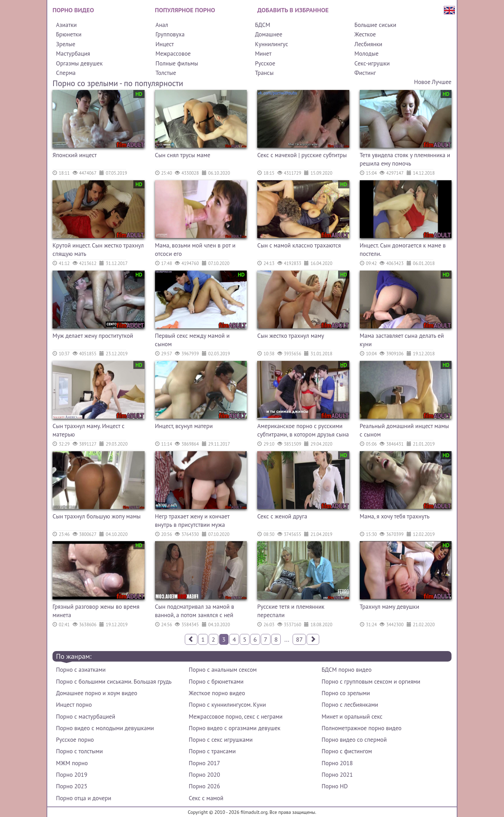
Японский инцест (75, 155)
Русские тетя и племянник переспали (291, 611)
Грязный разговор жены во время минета (96, 611)
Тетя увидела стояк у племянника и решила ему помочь (405, 159)
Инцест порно (74, 705)
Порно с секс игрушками (220, 740)
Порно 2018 (337, 763)
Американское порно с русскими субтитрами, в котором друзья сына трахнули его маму (303, 431)
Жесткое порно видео (217, 693)
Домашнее (268, 34)
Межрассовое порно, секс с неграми (236, 717)
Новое (422, 82)
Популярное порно (185, 10)
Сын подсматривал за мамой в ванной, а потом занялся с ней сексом (195, 612)
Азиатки (66, 25)
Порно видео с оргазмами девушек (234, 728)
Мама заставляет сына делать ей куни (402, 340)
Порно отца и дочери (84, 798)
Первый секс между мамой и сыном (192, 340)
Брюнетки (69, 34)
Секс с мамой (206, 798)
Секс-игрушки (372, 63)
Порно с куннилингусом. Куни (227, 705)
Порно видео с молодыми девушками (105, 728)
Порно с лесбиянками (350, 705)
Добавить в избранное (293, 10)
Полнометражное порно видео (362, 728)
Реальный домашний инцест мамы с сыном (404, 430)
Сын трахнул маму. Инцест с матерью (89, 430)
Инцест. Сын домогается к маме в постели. (403, 250)
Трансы (264, 73)
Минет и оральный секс (352, 717)
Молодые (367, 54)
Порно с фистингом (347, 751)
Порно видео (73, 10)
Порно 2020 (204, 775)
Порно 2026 (204, 786)
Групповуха (170, 34)
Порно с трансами (212, 751)
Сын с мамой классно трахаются (299, 245)
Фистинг (365, 73)
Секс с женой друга (282, 516)
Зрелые (66, 44)
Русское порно (75, 740)
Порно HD (335, 786)
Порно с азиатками (81, 670)
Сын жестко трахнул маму (291, 336)
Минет (263, 54)
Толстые (166, 73)
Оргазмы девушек (79, 63)
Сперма (66, 73)
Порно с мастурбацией (86, 717)
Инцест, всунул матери (184, 426)
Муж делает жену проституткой (93, 336)
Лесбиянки (369, 44)
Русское (265, 63)
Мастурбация (73, 54)
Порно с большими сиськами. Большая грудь (114, 682)
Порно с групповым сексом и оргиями (371, 682)
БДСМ (262, 25)
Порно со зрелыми (346, 693)
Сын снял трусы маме (183, 155)
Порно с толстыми (79, 751)
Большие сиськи (376, 25)
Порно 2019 (72, 775)
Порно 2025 (72, 786)
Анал (162, 25)
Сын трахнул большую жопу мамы (97, 516)
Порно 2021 (337, 775)
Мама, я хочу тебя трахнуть (395, 516)
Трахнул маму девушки (390, 607)
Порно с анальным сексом (223, 670)
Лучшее (442, 82)
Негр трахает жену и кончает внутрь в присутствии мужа (192, 521)
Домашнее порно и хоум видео (97, 693)
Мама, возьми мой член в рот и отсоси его (195, 250)
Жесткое (365, 34)
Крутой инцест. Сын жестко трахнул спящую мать (98, 250)
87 (299, 639)
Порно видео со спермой (354, 740)
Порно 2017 (204, 763)
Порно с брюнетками (216, 682)
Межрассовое (173, 54)
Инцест (165, 44)
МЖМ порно (72, 763)
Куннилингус (271, 44)
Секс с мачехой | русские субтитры (302, 155)
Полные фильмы (177, 63)
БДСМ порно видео (347, 670)
